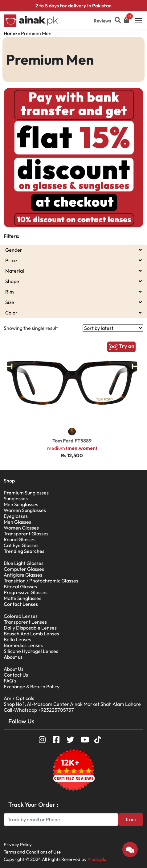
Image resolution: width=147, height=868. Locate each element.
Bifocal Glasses (20, 586)
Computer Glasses (24, 569)
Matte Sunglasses (22, 598)
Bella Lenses (17, 639)
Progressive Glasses (26, 592)
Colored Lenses (21, 616)
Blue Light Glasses (24, 563)
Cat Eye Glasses (21, 545)
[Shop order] (113, 328)
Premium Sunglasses (26, 493)
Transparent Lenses (25, 622)
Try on (121, 347)
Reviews (102, 21)
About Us (14, 669)
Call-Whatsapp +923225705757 (39, 710)
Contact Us (16, 675)
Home (10, 33)
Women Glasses (21, 528)
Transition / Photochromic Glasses (41, 581)
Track (131, 819)
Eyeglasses (16, 516)
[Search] (61, 820)
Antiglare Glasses (23, 575)
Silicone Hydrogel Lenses (31, 651)
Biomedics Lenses (23, 645)
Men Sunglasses (21, 504)
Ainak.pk (96, 859)
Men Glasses (17, 522)
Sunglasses (16, 498)
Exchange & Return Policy (32, 686)
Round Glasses (20, 539)
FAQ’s (10, 681)
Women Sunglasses (25, 510)
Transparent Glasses (26, 534)
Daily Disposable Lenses (30, 628)
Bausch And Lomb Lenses (31, 634)
